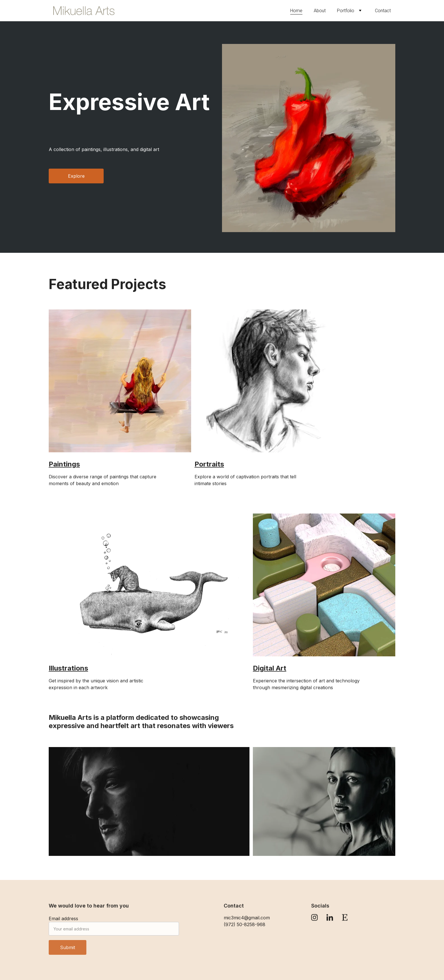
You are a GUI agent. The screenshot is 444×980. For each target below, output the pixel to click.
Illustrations (68, 669)
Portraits (209, 465)
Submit (68, 951)
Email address (63, 922)
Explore (76, 176)
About (320, 11)
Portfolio (346, 11)
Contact (383, 11)
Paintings (64, 465)
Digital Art (270, 669)
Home (296, 11)
